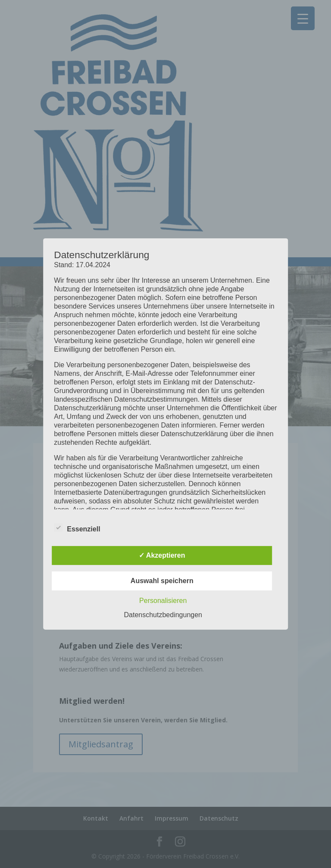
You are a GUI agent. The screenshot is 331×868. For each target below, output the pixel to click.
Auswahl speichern (162, 581)
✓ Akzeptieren (162, 555)
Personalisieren (163, 601)
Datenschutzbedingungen (163, 615)
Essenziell (77, 528)
